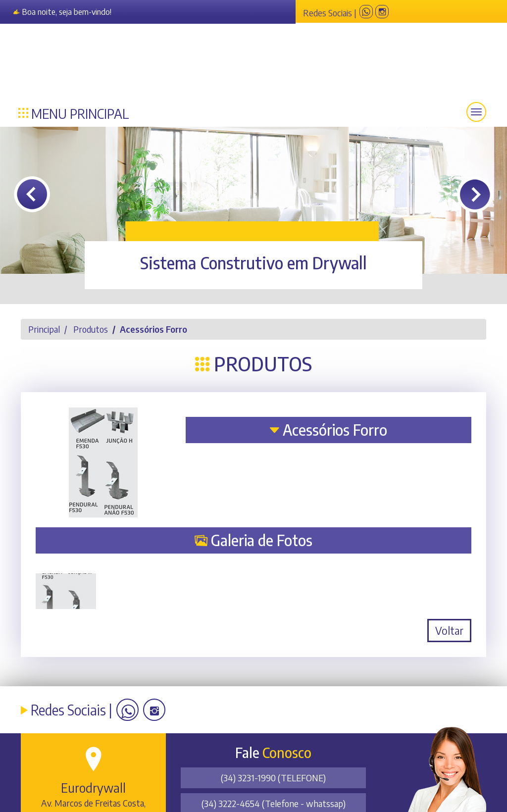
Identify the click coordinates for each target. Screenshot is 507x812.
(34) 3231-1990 (273, 778)
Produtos (91, 329)
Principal (44, 329)
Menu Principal (74, 112)
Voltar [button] (449, 630)
